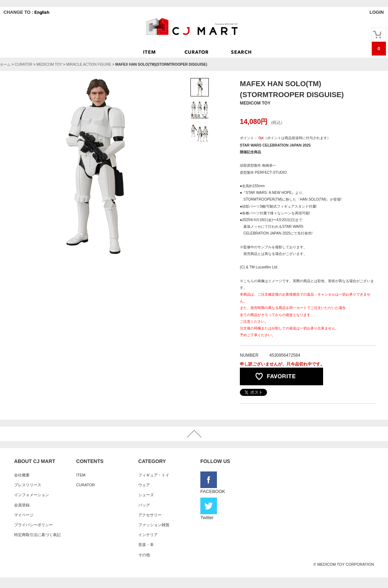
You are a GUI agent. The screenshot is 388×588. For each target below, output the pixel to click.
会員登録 (22, 505)
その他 (144, 555)
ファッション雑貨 (154, 525)
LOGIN (377, 12)
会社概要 (22, 475)
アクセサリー (150, 515)
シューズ (146, 495)
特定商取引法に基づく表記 (37, 535)
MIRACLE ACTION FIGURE (89, 64)
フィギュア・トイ (154, 475)
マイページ (24, 515)
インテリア (148, 535)
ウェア (144, 485)
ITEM (81, 475)
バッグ (144, 505)
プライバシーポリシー (34, 525)
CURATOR (24, 64)
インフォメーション (32, 495)
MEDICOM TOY (49, 64)
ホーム (5, 64)
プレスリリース (28, 485)
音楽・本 (146, 545)
